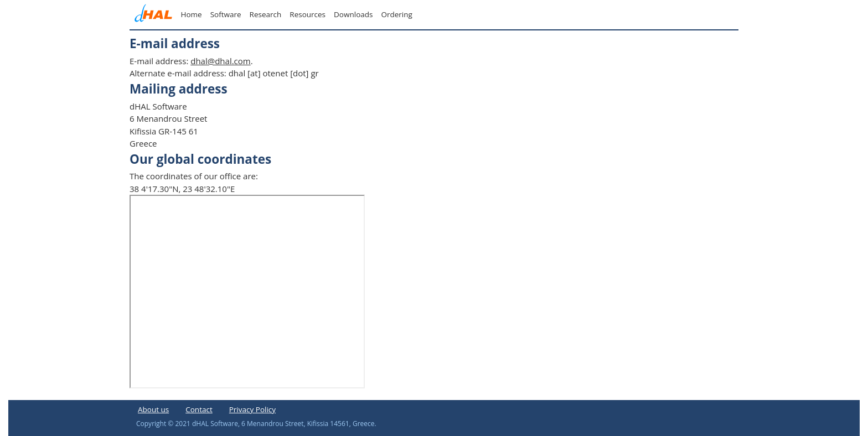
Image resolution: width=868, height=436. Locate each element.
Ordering (396, 14)
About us (153, 409)
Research (266, 14)
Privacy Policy (252, 409)
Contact (199, 409)
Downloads (353, 14)
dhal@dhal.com (220, 61)
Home (192, 14)
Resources (308, 14)
